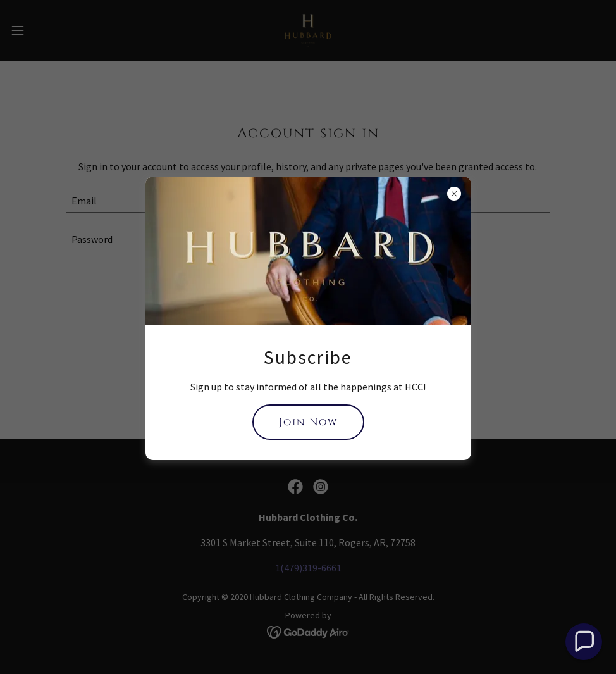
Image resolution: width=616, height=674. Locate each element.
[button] (584, 642)
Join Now (308, 422)
